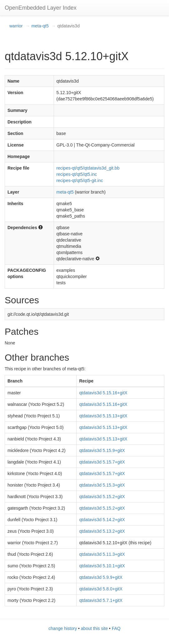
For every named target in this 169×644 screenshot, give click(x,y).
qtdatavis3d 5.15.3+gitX (102, 485)
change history (63, 628)
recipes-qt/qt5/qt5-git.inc (80, 180)
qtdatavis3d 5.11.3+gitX (102, 554)
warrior (16, 26)
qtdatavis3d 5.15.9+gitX (102, 450)
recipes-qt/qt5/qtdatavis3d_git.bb (88, 168)
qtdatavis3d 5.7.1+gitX (101, 600)
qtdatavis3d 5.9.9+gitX (101, 577)
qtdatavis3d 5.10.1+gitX (102, 566)
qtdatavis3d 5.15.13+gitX (103, 416)
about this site (94, 628)
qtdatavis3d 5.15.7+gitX (102, 462)
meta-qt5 (40, 26)
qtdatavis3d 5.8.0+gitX (101, 589)
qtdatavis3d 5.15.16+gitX (103, 393)
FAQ (116, 628)
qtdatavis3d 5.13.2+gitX (102, 531)
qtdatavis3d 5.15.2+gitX (102, 497)
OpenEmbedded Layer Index (41, 8)
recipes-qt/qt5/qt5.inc (77, 174)
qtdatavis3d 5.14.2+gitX (102, 520)
